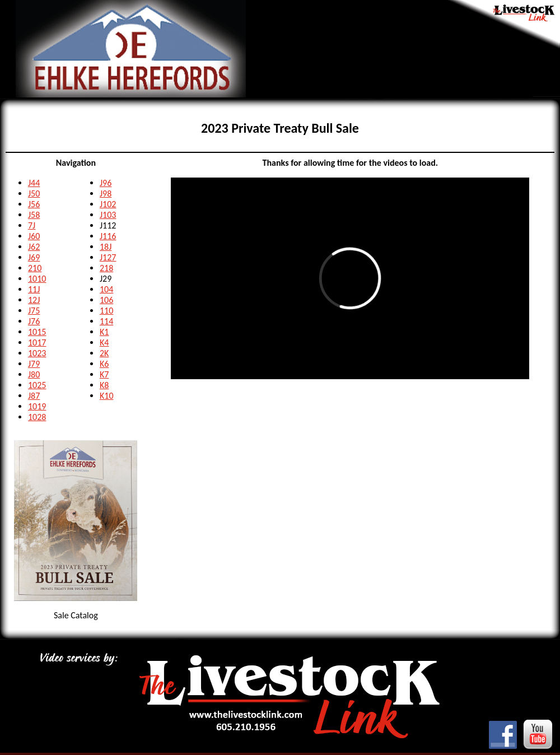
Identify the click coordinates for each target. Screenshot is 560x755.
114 (106, 321)
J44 (34, 183)
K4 (104, 342)
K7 (104, 374)
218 (106, 268)
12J (34, 300)
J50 (34, 194)
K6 (104, 364)
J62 (34, 247)
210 (35, 268)
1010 (37, 279)
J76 (34, 321)
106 (106, 300)
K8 (104, 385)
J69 (34, 257)
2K (104, 353)
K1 (104, 332)
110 (106, 311)
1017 (37, 342)
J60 (34, 236)
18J (106, 247)
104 (106, 289)
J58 (34, 215)
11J (34, 289)
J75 (34, 311)
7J (32, 225)
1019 (37, 406)
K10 (107, 396)
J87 (34, 396)
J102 (108, 204)
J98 (106, 194)
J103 (108, 215)
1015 (37, 332)
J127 (108, 257)
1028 (37, 417)
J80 (34, 374)
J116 (108, 236)
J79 (34, 364)
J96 (106, 183)
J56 (34, 204)
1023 (37, 353)
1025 (37, 385)
